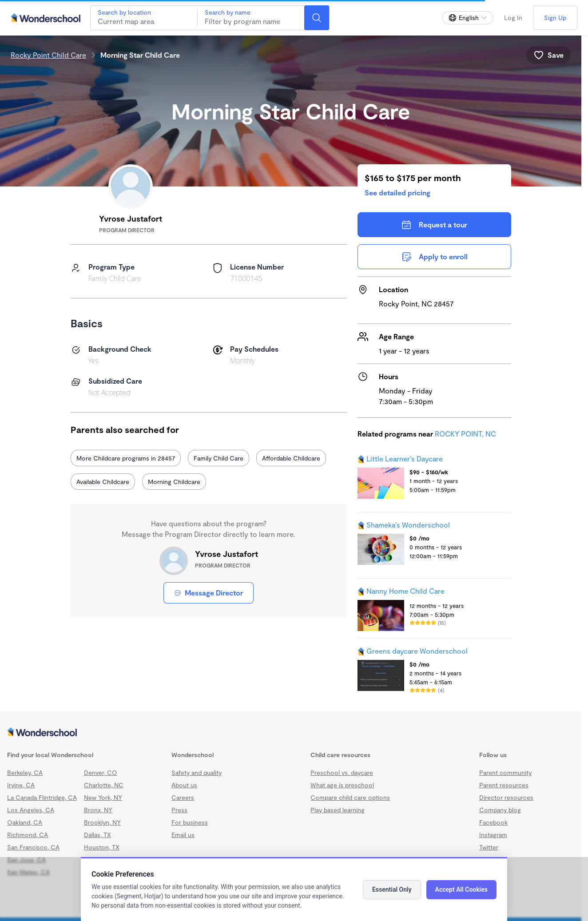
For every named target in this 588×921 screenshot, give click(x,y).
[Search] (317, 18)
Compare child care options (350, 797)
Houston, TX (102, 847)
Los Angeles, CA (31, 810)
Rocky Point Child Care (48, 55)
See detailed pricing (397, 193)
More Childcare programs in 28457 (126, 458)
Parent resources (504, 785)
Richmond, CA (28, 835)
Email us (183, 835)
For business (190, 822)
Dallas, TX (97, 835)
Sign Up (555, 18)
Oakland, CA (25, 822)
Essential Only (392, 889)
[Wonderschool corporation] (291, 733)
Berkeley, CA (25, 772)
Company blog (500, 810)
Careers (183, 797)
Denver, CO (101, 772)
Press (179, 810)
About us (184, 785)
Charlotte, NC (104, 785)
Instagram (493, 835)
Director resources (506, 797)
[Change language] (468, 18)
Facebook (493, 822)
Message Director (209, 593)
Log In (513, 18)
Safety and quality (197, 772)
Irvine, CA (21, 785)
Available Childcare (103, 482)
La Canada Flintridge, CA (42, 797)
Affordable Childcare (291, 458)
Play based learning (338, 810)
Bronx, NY (98, 810)
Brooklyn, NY (102, 822)
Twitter (489, 847)
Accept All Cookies (461, 889)
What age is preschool (342, 785)
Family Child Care (219, 458)
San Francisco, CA (33, 847)
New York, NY (103, 797)
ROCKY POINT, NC (465, 434)
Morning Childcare (174, 482)
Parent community (505, 772)
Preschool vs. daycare (342, 772)
